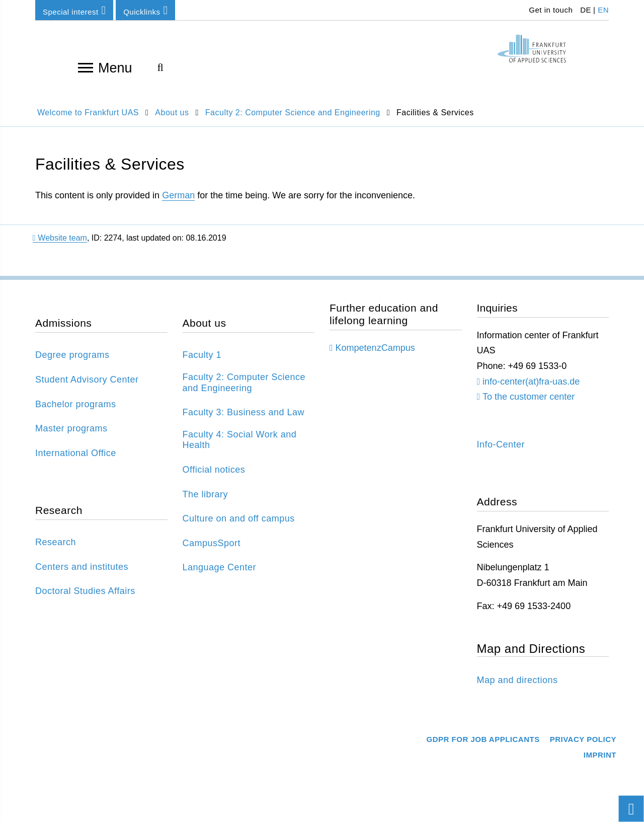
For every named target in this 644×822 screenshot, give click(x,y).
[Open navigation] (86, 67)
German (178, 195)
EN (603, 10)
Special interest (74, 10)
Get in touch (550, 10)
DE (586, 10)
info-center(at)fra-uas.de (531, 382)
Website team (60, 238)
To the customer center (529, 397)
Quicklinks (145, 10)
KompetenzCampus (375, 348)
